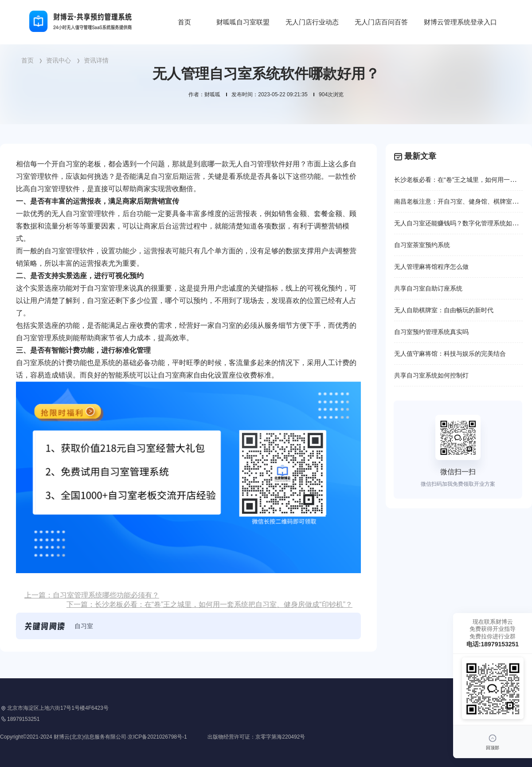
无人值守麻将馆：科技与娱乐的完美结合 (450, 354)
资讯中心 (59, 60)
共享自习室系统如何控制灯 (431, 375)
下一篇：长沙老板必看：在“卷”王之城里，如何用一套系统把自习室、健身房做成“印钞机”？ (209, 604)
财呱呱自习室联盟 (243, 22)
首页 (184, 22)
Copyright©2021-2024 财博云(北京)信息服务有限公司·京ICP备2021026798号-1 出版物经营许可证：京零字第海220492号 (153, 737)
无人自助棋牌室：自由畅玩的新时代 (444, 310)
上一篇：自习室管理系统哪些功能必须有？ (92, 595)
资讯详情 (96, 60)
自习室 (84, 626)
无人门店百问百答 (381, 22)
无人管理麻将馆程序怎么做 (431, 267)
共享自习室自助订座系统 (428, 288)
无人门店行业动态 (312, 22)
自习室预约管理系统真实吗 (431, 332)
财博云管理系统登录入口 (460, 22)
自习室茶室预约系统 (422, 245)
